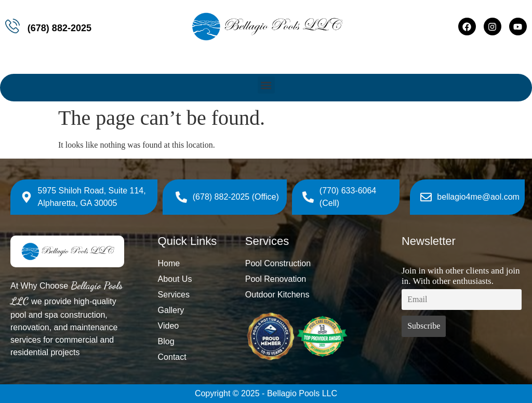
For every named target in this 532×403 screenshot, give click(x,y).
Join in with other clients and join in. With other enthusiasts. (461, 276)
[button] (266, 85)
